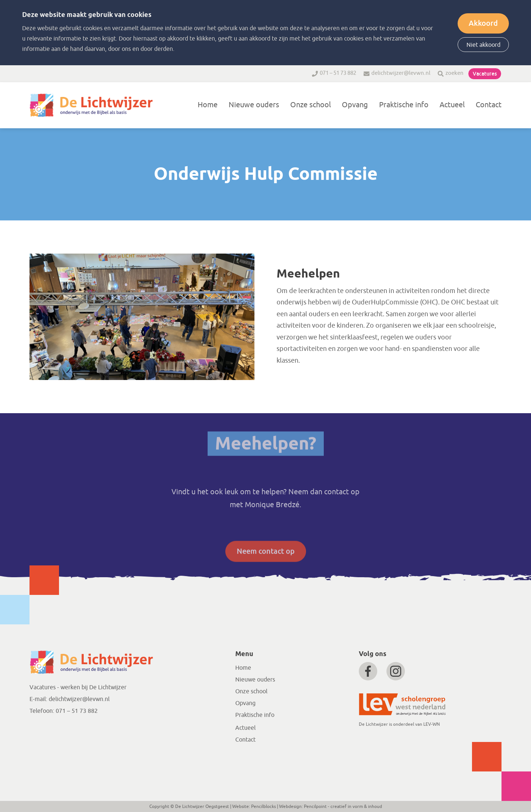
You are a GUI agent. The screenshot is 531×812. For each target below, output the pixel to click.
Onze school (310, 105)
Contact (489, 105)
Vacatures (485, 74)
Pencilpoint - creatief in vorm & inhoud (343, 806)
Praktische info (404, 105)
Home (208, 105)
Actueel (452, 105)
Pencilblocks (263, 806)
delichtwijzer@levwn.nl (401, 73)
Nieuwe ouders (254, 105)
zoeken (454, 73)
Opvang (355, 105)
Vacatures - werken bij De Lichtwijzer (78, 687)
